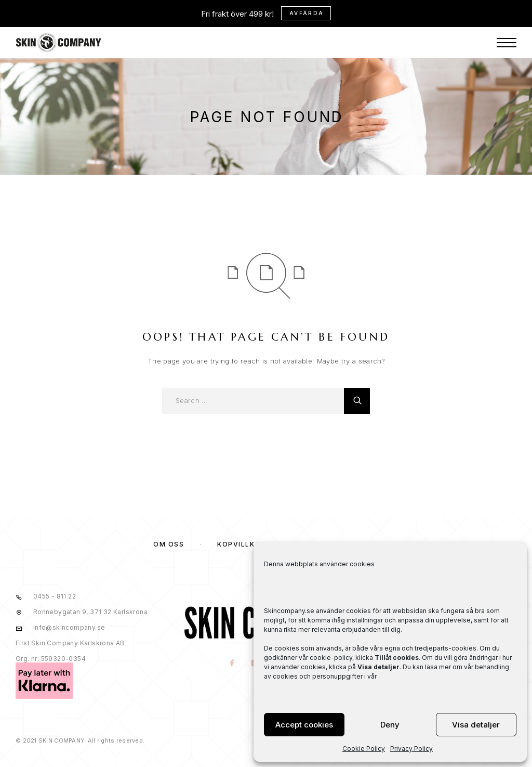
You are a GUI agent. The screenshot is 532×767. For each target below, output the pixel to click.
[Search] (357, 401)
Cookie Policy (364, 749)
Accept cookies (304, 725)
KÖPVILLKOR (242, 544)
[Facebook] (232, 664)
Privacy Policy (411, 749)
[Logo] (59, 16)
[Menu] (507, 16)
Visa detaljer (476, 725)
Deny (390, 725)
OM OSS (169, 544)
